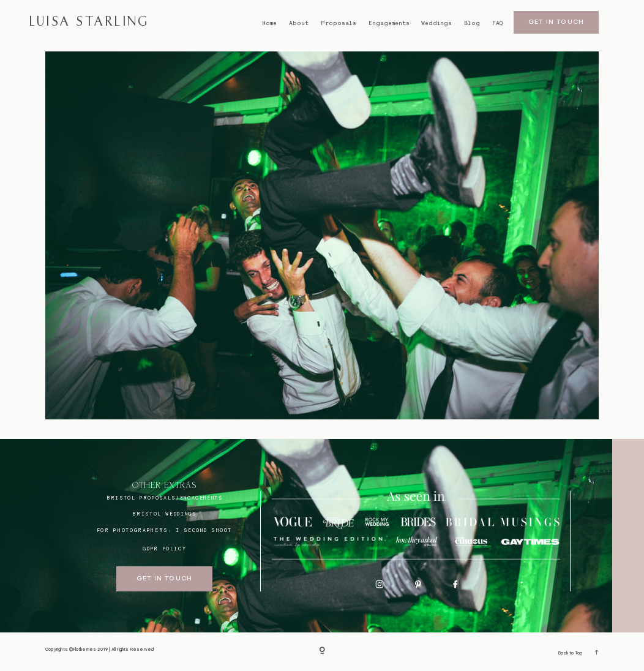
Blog (472, 23)
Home (269, 23)
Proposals (339, 23)
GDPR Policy (164, 549)
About (299, 23)
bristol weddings (164, 514)
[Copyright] (322, 651)
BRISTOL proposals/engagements (165, 498)
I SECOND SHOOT (204, 530)
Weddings (436, 23)
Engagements (389, 23)
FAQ (497, 23)
